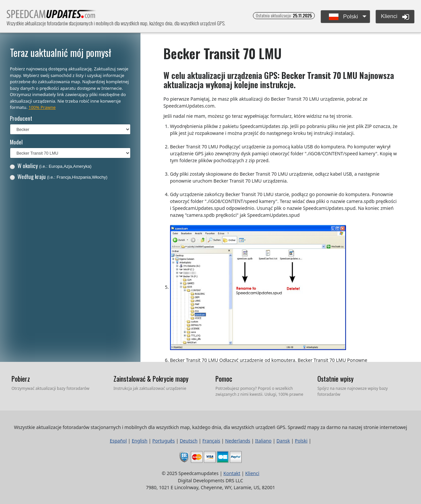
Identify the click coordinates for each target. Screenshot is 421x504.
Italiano (263, 441)
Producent (21, 118)
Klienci (395, 17)
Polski (344, 17)
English (139, 441)
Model (16, 142)
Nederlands (237, 441)
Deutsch (188, 441)
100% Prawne (42, 107)
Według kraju (59, 176)
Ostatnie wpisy (335, 379)
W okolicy (51, 166)
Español (118, 441)
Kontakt (232, 473)
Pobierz (21, 379)
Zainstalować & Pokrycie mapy (151, 379)
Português (163, 441)
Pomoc (224, 379)
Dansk (283, 441)
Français (211, 441)
